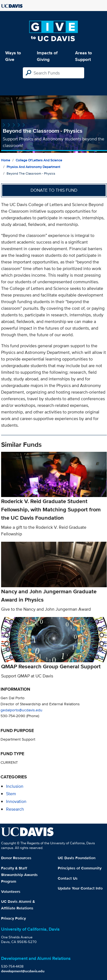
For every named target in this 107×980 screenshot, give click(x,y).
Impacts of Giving (47, 56)
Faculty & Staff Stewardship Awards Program (19, 875)
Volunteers (11, 891)
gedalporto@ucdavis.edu (21, 710)
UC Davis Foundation (77, 858)
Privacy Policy (13, 918)
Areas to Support (83, 56)
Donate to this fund (54, 190)
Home (6, 160)
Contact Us (68, 878)
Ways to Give (13, 56)
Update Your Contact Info (80, 888)
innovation (16, 801)
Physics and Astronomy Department (33, 167)
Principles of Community (80, 868)
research (15, 809)
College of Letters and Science (39, 160)
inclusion (15, 786)
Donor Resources (16, 858)
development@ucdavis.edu (23, 971)
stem (11, 794)
